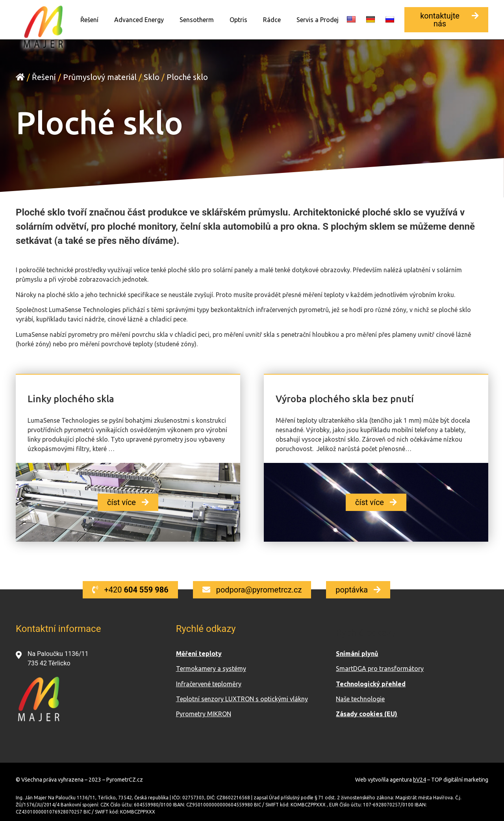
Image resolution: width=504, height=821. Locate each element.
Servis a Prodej (318, 20)
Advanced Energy (139, 20)
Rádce (272, 20)
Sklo (152, 77)
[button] (446, 20)
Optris (238, 20)
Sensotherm (197, 20)
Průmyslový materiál (100, 77)
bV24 (420, 779)
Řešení (89, 20)
